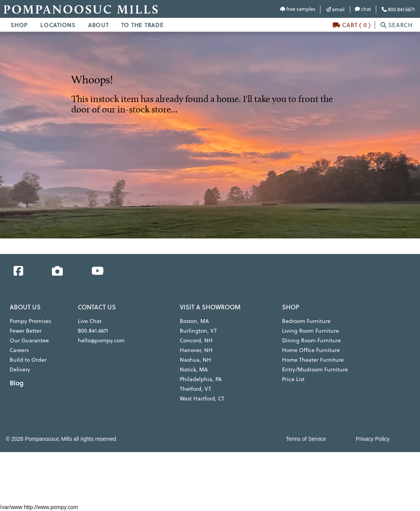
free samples (298, 9)
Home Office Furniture (310, 350)
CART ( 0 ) (352, 25)
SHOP (19, 25)
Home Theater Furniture (312, 360)
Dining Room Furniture (311, 340)
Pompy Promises (30, 321)
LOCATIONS (58, 25)
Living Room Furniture (310, 331)
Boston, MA (194, 321)
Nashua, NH (195, 360)
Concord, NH (196, 340)
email (335, 9)
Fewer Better (26, 331)
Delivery (20, 369)
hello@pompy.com (101, 340)
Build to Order (28, 360)
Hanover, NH (196, 350)
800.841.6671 (398, 9)
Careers (19, 350)
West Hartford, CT (202, 398)
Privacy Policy (373, 439)
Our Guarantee (29, 340)
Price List (293, 379)
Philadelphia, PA (200, 379)
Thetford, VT (195, 389)
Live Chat (90, 321)
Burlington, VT (198, 331)
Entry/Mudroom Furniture (314, 369)
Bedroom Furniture (306, 321)
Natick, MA (194, 369)
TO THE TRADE (143, 25)
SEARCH (397, 25)
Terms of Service (306, 439)
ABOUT (98, 25)
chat (363, 9)
